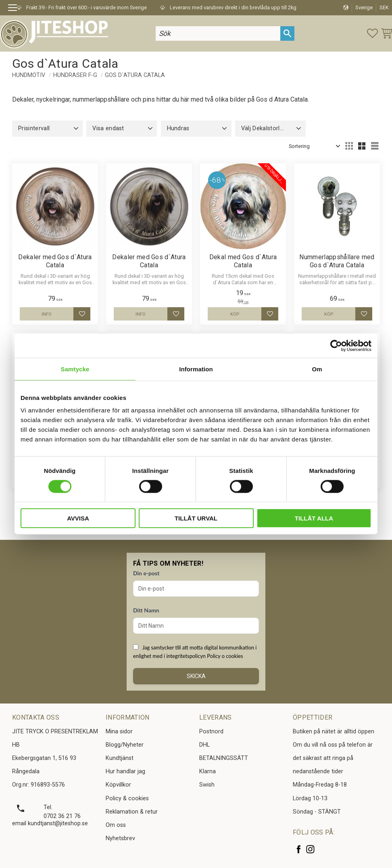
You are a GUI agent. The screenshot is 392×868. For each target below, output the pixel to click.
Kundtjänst (120, 758)
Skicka (196, 676)
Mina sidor (119, 732)
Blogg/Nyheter (125, 745)
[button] (15, 9)
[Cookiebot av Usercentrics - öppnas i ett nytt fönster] (336, 346)
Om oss (116, 825)
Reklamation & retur (132, 812)
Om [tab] (317, 369)
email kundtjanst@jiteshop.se (50, 823)
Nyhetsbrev (120, 838)
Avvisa (78, 518)
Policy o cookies (225, 656)
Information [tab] (196, 369)
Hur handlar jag (125, 771)
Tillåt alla (314, 518)
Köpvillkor (118, 785)
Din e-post (146, 573)
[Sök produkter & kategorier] (218, 33)
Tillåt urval (196, 518)
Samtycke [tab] (75, 369)
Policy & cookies (127, 798)
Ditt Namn (146, 610)
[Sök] (287, 33)
